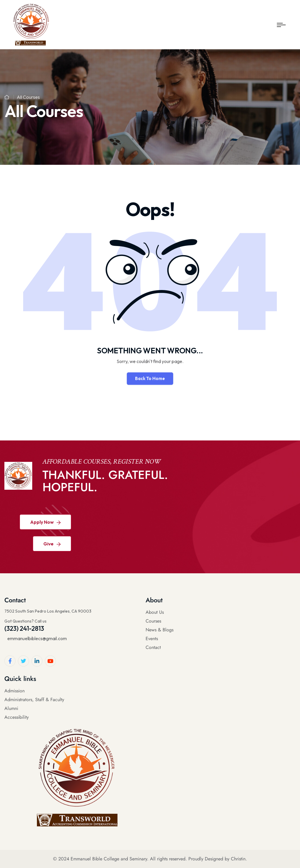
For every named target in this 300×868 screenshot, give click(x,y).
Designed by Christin (225, 859)
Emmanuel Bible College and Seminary (109, 859)
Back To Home (150, 378)
